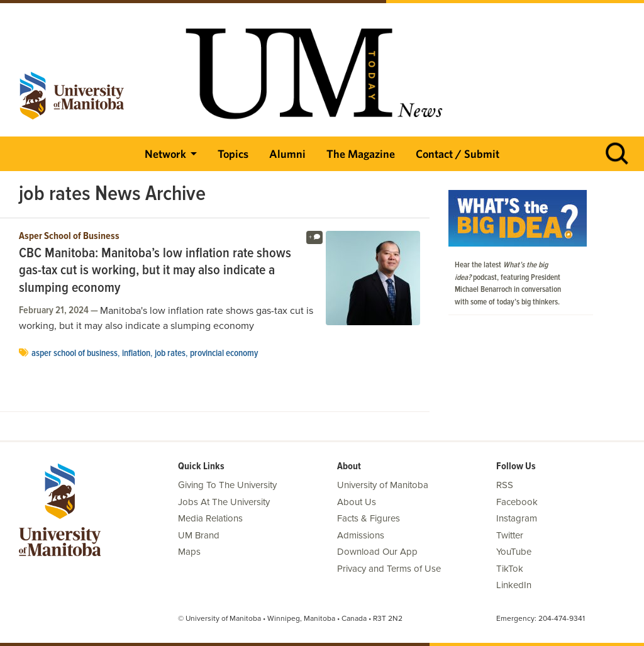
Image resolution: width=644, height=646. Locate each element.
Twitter (510, 535)
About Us (357, 502)
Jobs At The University (224, 502)
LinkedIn (514, 585)
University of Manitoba (383, 485)
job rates (170, 354)
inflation (136, 354)
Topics (233, 154)
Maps (189, 552)
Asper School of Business (69, 237)
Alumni (287, 154)
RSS (505, 485)
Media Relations (210, 518)
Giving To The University (227, 485)
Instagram (517, 518)
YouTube (514, 552)
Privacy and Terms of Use (389, 569)
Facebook (517, 502)
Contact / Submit (458, 154)
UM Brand (199, 535)
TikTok (510, 569)
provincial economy (224, 354)
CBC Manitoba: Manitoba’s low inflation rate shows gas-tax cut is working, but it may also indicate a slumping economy (155, 271)
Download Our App (377, 552)
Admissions (361, 535)
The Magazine (361, 154)
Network (165, 154)
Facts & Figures (369, 518)
